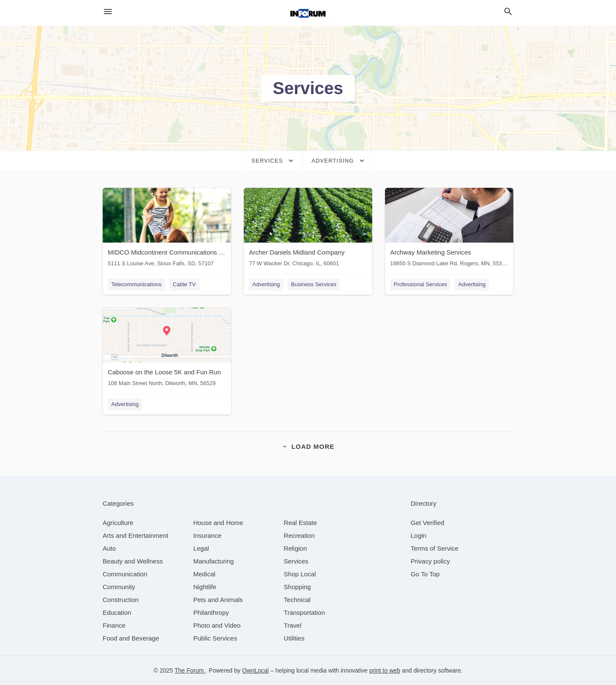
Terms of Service (435, 548)
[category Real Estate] (300, 523)
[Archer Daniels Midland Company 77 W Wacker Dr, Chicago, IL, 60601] (308, 229)
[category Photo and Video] (217, 625)
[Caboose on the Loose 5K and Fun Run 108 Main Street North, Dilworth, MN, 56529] (167, 349)
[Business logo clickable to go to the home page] (308, 13)
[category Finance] (114, 625)
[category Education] (117, 612)
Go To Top (425, 574)
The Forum (190, 670)
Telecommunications (136, 284)
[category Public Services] (215, 638)
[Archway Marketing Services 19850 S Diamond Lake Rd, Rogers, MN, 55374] (449, 229)
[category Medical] (204, 574)
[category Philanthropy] (211, 612)
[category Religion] (295, 548)
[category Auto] (109, 548)
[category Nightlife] (205, 587)
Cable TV (184, 284)
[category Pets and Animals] (218, 600)
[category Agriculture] (118, 523)
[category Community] (119, 587)
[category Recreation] (299, 535)
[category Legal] (201, 548)
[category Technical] (297, 600)
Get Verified (427, 523)
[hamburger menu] (108, 12)
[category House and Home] (218, 523)
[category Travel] (292, 625)
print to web (385, 670)
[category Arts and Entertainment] (135, 535)
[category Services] (296, 561)
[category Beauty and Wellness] (133, 561)
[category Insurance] (207, 535)
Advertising (266, 284)
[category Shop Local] (300, 574)
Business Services (314, 284)
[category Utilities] (294, 638)
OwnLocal (255, 670)
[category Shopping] (297, 587)
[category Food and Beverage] (131, 638)
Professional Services (420, 284)
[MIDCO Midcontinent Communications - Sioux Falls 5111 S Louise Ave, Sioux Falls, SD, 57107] (167, 229)
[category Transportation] (304, 612)
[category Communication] (125, 574)
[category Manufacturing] (214, 561)
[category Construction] (121, 600)
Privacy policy (430, 561)
